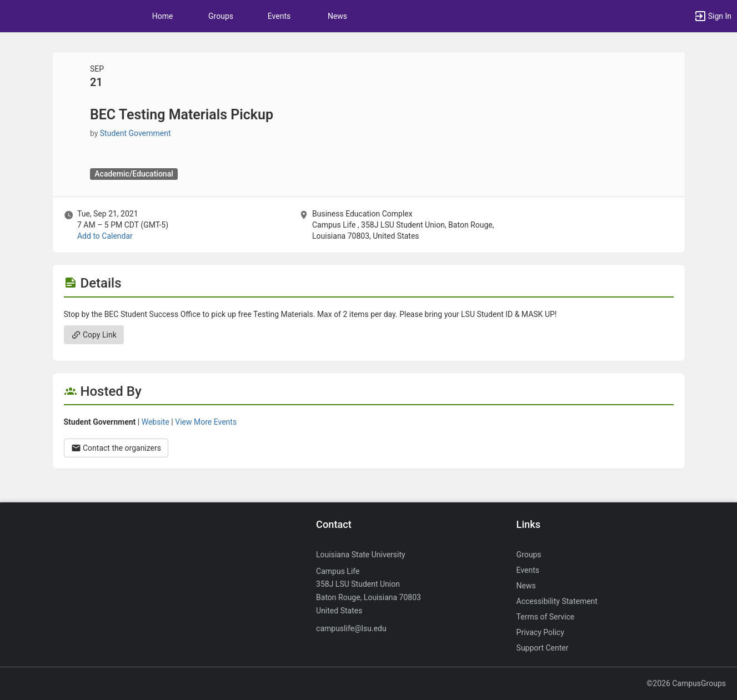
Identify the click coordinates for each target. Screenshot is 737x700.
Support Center (543, 648)
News (337, 16)
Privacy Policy (540, 632)
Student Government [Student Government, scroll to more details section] (136, 133)
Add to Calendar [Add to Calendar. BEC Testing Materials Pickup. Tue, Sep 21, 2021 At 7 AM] (105, 236)
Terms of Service (546, 617)
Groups (221, 16)
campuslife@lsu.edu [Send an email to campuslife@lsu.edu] (351, 628)
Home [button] (163, 16)
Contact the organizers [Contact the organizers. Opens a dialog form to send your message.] (116, 448)
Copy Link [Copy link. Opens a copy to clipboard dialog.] (94, 335)
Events (279, 16)
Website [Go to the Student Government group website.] (156, 422)
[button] (713, 16)
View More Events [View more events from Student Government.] (206, 422)
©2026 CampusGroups (686, 683)
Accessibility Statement (557, 601)
